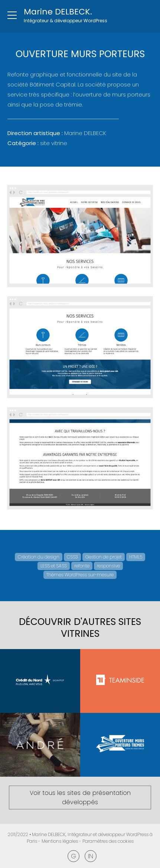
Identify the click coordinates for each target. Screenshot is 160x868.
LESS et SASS (54, 566)
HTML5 (136, 557)
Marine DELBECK (49, 834)
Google (74, 856)
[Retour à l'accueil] (66, 16)
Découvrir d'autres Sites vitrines (80, 628)
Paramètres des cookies (108, 841)
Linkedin (91, 856)
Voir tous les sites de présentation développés (80, 797)
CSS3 (72, 557)
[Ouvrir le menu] (12, 16)
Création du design (39, 557)
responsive (108, 566)
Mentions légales (60, 841)
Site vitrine (54, 143)
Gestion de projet (104, 557)
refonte (82, 566)
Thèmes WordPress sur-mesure (80, 575)
